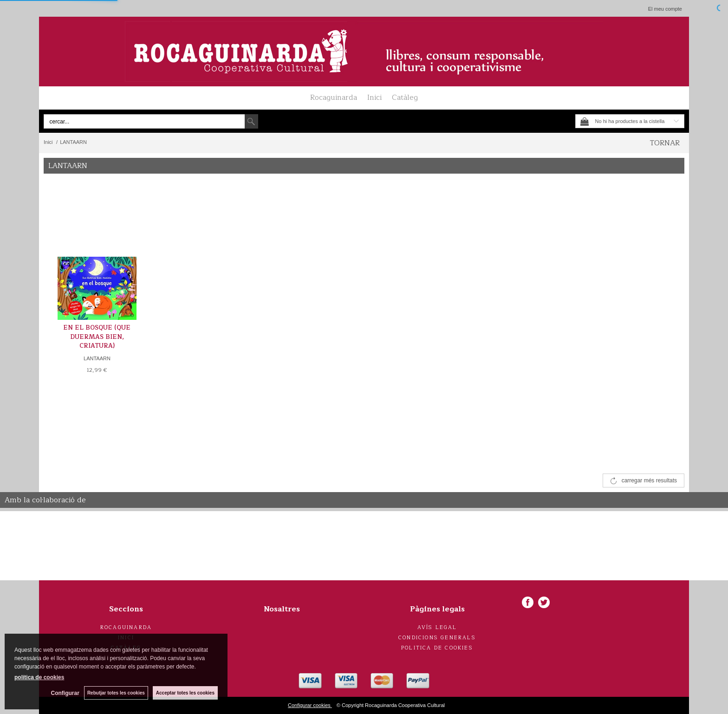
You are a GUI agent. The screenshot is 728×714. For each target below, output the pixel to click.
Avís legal (437, 627)
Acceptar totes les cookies (185, 693)
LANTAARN (97, 358)
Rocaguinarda (334, 97)
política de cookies (39, 677)
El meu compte (665, 9)
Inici (374, 97)
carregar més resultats (649, 480)
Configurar (65, 693)
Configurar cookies (310, 705)
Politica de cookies (437, 648)
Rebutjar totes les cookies (116, 693)
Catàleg (405, 97)
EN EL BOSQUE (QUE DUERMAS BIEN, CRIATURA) (97, 337)
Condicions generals (437, 638)
